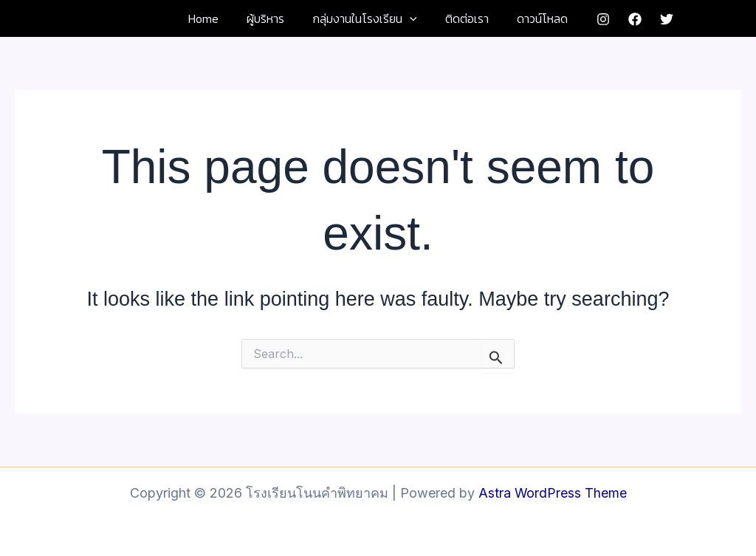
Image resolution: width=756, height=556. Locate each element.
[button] (410, 18)
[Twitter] (656, 19)
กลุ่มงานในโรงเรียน (365, 18)
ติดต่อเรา (463, 18)
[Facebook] (624, 19)
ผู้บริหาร (270, 18)
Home (212, 18)
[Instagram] (592, 19)
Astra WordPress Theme (552, 493)
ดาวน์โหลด (533, 18)
